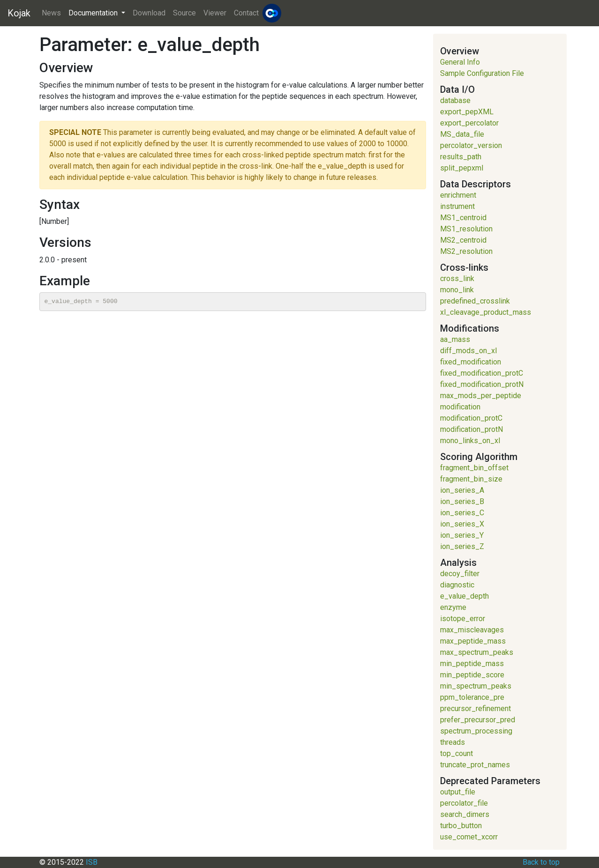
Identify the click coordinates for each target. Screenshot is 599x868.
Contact (246, 13)
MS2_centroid (463, 240)
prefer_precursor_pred (478, 720)
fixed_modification (471, 362)
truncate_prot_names (475, 765)
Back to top (541, 862)
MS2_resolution (466, 251)
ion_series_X (462, 524)
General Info (460, 62)
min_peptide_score (472, 675)
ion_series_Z (462, 546)
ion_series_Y (462, 535)
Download (149, 13)
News (51, 13)
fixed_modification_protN (482, 384)
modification (460, 407)
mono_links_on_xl (470, 441)
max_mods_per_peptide (481, 396)
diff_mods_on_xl (468, 351)
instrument (457, 206)
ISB (92, 862)
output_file (458, 792)
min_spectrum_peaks (476, 686)
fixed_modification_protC (482, 373)
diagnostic (457, 585)
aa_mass (455, 339)
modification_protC (471, 418)
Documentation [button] (94, 13)
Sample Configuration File (482, 73)
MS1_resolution (466, 229)
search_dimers (465, 814)
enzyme (453, 607)
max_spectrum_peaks (477, 652)
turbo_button (461, 826)
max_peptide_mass (473, 641)
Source (184, 13)
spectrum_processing (476, 731)
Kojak (19, 13)
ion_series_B (462, 501)
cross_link (457, 278)
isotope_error (463, 619)
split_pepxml (462, 168)
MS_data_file (462, 134)
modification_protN (472, 429)
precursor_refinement (475, 708)
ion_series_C (462, 513)
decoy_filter (460, 574)
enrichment (458, 195)
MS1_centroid (463, 218)
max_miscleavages (472, 630)
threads (453, 742)
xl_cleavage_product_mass (486, 312)
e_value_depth (464, 596)
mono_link (457, 290)
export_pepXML (467, 112)
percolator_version (471, 145)
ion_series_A (462, 490)
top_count (457, 753)
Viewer (215, 13)
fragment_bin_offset (474, 468)
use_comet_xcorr (469, 837)
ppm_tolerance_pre (472, 697)
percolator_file (464, 803)
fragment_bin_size (471, 479)
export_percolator (469, 123)
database (455, 100)
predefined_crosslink (475, 301)
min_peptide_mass (472, 664)
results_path (461, 157)
